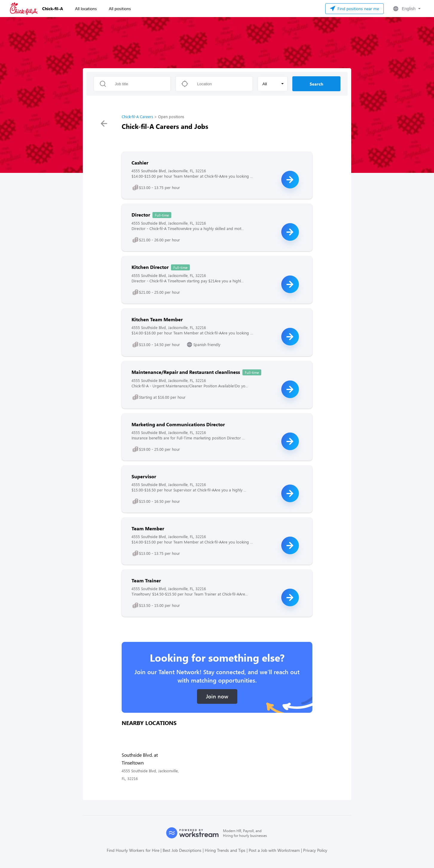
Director (141, 215)
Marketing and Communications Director (178, 424)
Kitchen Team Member (157, 319)
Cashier (140, 163)
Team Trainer (146, 580)
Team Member (148, 528)
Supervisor (144, 476)
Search (316, 84)
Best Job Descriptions (182, 850)
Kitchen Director (150, 267)
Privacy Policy (315, 850)
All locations (86, 9)
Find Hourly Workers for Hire (133, 850)
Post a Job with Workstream (274, 850)
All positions (120, 9)
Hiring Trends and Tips (225, 850)
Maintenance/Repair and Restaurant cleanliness (186, 372)
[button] (406, 9)
